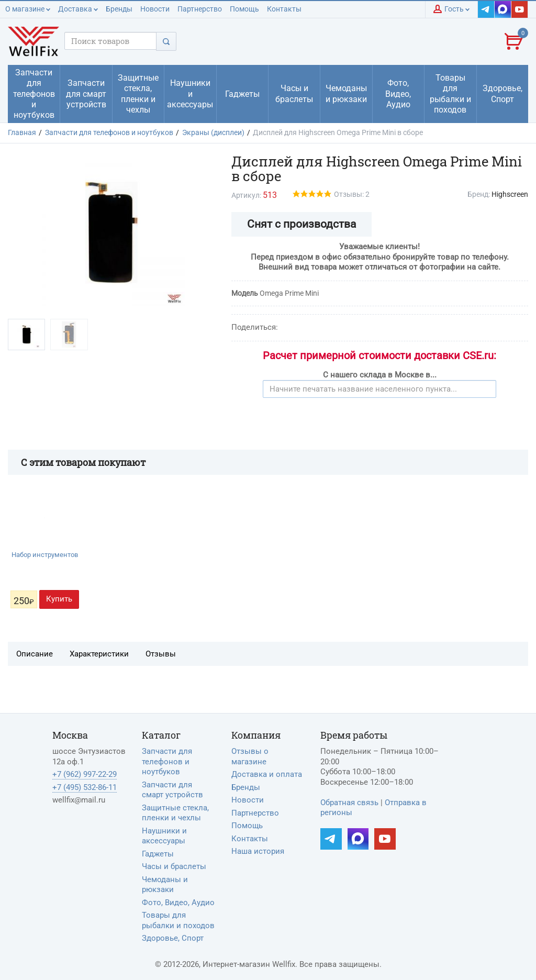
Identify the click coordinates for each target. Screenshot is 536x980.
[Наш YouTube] (520, 9)
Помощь (244, 9)
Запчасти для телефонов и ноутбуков (167, 761)
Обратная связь (349, 803)
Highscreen (510, 194)
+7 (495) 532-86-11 (85, 787)
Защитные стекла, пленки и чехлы (175, 813)
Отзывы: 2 (352, 194)
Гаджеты (158, 854)
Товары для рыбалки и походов (178, 920)
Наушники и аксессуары (164, 836)
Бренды (119, 9)
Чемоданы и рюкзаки (165, 885)
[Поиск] (166, 41)
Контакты (284, 9)
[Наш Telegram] (486, 9)
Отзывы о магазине (250, 756)
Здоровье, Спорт (173, 938)
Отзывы (161, 654)
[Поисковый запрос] (110, 41)
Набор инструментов (45, 555)
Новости (155, 9)
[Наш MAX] (503, 9)
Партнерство (200, 9)
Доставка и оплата (267, 774)
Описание (35, 654)
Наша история (258, 851)
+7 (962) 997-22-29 (85, 774)
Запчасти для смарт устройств (172, 790)
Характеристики (99, 654)
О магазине (28, 9)
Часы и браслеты (174, 866)
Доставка (78, 9)
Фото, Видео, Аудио (178, 903)
